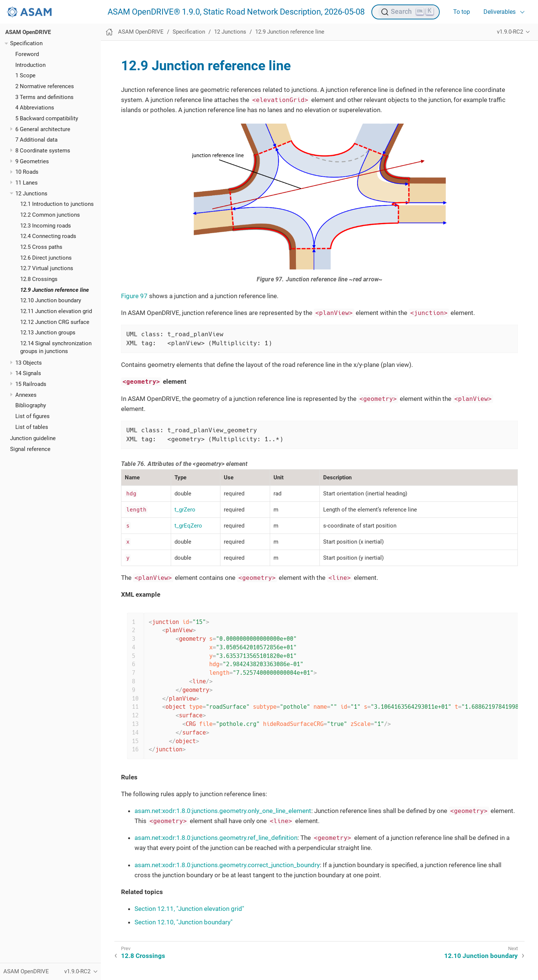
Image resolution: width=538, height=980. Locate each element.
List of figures (33, 416)
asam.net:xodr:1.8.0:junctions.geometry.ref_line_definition (216, 838)
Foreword (27, 54)
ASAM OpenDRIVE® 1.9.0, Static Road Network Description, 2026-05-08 (236, 12)
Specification (26, 43)
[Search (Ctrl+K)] (409, 12)
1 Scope (25, 75)
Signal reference (30, 449)
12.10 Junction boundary (51, 300)
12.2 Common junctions (50, 215)
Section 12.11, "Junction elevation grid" (189, 909)
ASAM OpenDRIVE (28, 32)
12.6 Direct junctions (46, 258)
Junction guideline (33, 438)
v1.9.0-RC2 (510, 32)
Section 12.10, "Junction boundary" (183, 922)
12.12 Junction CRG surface (55, 322)
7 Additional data (36, 140)
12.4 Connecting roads (48, 236)
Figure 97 (134, 296)
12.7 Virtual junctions (47, 268)
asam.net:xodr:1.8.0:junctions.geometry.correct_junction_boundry (227, 865)
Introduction (30, 65)
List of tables (32, 427)
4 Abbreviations (35, 108)
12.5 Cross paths (41, 247)
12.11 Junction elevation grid (56, 311)
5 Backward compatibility (47, 118)
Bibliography (31, 405)
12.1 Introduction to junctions (57, 204)
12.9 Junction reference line (55, 290)
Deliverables (500, 12)
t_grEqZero (188, 526)
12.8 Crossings (39, 279)
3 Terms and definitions (44, 97)
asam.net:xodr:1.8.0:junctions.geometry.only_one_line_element (223, 811)
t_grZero (185, 510)
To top (462, 12)
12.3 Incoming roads (46, 226)
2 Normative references (45, 86)
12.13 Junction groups (48, 333)
